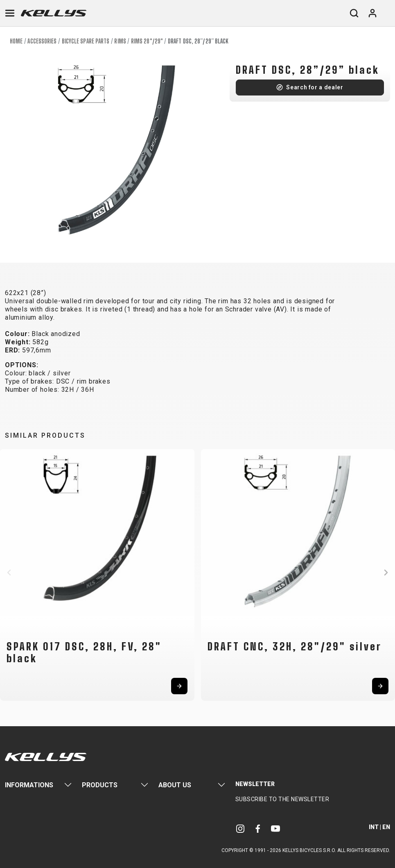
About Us (175, 785)
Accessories (42, 41)
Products (100, 785)
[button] (9, 573)
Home (16, 41)
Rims (120, 41)
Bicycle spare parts (86, 41)
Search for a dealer (315, 87)
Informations (29, 785)
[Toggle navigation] (10, 13)
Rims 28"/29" (147, 41)
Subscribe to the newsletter (282, 799)
